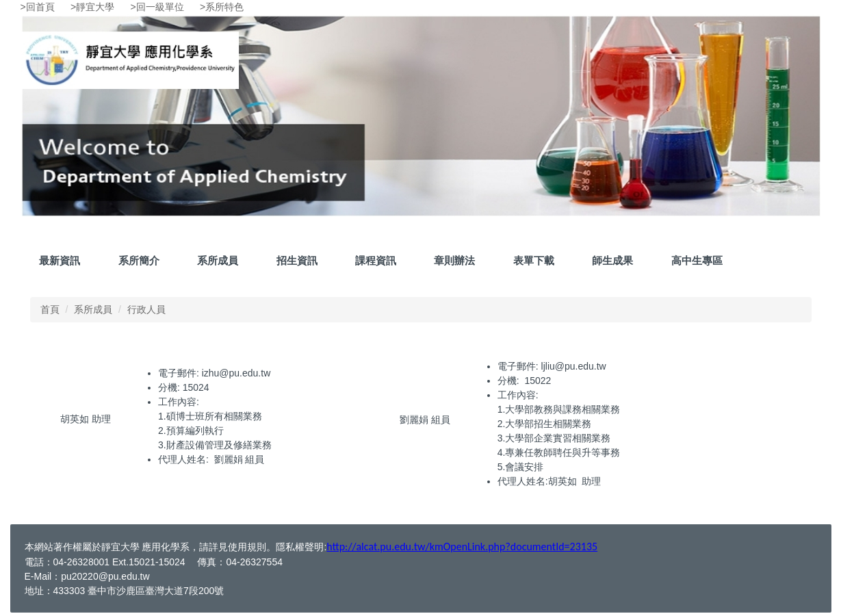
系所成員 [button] (218, 260)
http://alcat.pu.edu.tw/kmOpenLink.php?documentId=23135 (462, 547)
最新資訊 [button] (60, 260)
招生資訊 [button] (297, 260)
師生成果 (612, 260)
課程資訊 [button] (376, 260)
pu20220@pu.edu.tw (105, 576)
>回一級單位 (157, 7)
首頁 (50, 309)
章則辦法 (454, 260)
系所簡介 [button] (139, 260)
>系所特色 (222, 7)
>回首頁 (38, 7)
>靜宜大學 (92, 7)
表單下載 (534, 260)
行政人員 (146, 309)
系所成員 (93, 309)
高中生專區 (697, 260)
